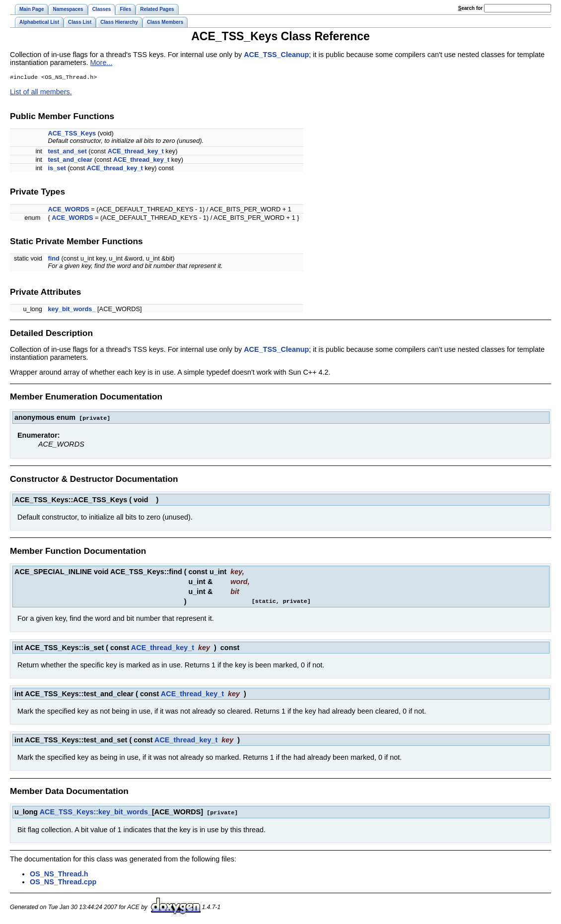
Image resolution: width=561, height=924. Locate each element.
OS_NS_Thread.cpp (63, 882)
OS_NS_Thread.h (59, 874)
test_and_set (67, 152)
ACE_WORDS (68, 210)
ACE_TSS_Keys (72, 134)
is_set (57, 169)
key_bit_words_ (71, 310)
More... (102, 63)
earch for (470, 8)
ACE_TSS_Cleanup (276, 55)
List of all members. (41, 93)
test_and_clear (70, 161)
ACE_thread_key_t (136, 152)
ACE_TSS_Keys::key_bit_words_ (96, 812)
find (53, 259)
